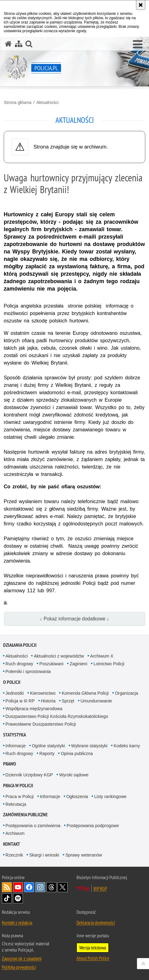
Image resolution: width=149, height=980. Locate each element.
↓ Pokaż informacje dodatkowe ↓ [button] (75, 619)
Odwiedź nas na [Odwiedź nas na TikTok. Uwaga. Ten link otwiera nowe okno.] (7, 898)
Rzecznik (14, 855)
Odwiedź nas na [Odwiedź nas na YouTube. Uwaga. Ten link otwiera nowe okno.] (18, 887)
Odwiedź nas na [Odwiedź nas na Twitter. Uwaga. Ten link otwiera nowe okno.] (63, 887)
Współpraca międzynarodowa (34, 709)
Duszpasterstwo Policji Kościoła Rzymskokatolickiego (57, 716)
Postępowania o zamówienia (33, 826)
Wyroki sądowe (74, 775)
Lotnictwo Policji (109, 664)
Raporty (47, 753)
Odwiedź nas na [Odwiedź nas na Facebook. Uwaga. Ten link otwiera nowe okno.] (29, 887)
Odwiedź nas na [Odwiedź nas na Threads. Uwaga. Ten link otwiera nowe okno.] (51, 887)
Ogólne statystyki (48, 746)
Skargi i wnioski (44, 855)
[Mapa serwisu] (19, 44)
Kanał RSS (7, 887)
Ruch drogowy (20, 664)
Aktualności (47, 102)
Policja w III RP (20, 701)
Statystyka (15, 735)
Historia (48, 701)
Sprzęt (68, 701)
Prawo (10, 764)
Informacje (16, 746)
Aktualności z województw (59, 656)
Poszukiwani (51, 664)
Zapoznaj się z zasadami (22, 958)
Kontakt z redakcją (17, 922)
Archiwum (15, 833)
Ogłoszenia (77, 797)
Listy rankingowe (110, 797)
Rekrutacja (16, 804)
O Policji (12, 682)
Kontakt (12, 844)
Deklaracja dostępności (96, 922)
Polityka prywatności (19, 967)
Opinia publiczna (77, 753)
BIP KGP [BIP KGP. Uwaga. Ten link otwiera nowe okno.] (100, 888)
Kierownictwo (43, 693)
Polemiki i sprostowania (28, 671)
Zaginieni (79, 664)
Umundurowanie (96, 701)
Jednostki (15, 693)
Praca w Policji (18, 786)
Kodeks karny (127, 746)
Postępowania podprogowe (93, 826)
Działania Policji (20, 645)
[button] (138, 45)
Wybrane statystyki (89, 746)
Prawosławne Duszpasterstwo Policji (41, 724)
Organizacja (127, 693)
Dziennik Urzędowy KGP (29, 775)
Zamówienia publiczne (25, 815)
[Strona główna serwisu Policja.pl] (8, 44)
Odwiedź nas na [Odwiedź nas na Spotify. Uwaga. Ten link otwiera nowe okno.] (18, 898)
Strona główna (18, 102)
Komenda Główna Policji (85, 693)
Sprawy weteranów (84, 855)
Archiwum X (102, 656)
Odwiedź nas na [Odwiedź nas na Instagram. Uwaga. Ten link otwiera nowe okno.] (40, 887)
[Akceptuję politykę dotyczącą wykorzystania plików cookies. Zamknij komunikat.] (141, 5)
